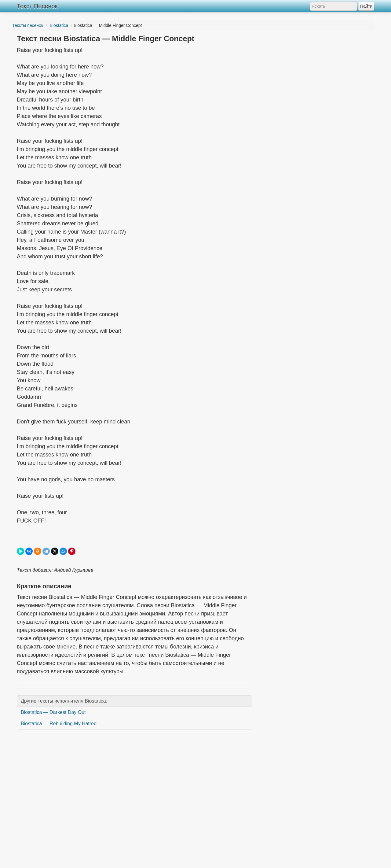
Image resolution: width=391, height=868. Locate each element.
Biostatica (59, 25)
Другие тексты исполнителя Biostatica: (64, 701)
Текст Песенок (37, 6)
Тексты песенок (28, 25)
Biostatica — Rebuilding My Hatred (59, 724)
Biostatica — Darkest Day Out (53, 712)
